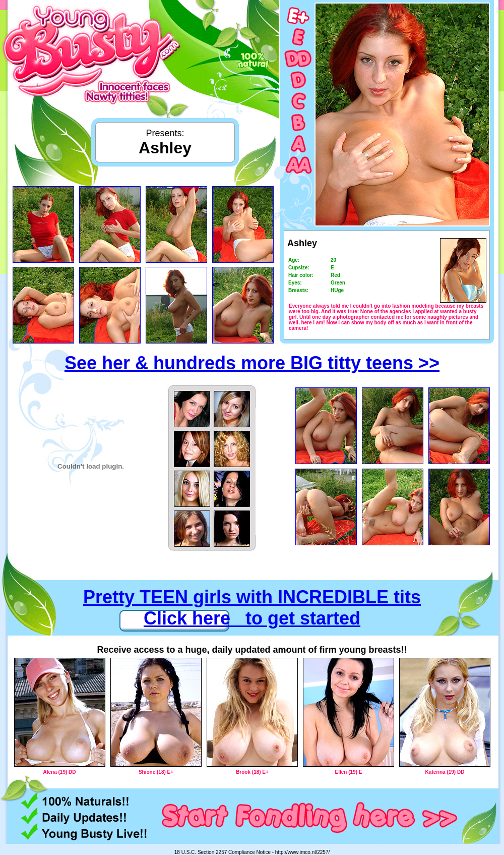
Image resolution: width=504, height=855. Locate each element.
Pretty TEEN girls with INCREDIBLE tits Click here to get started (252, 608)
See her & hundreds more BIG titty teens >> (252, 363)
